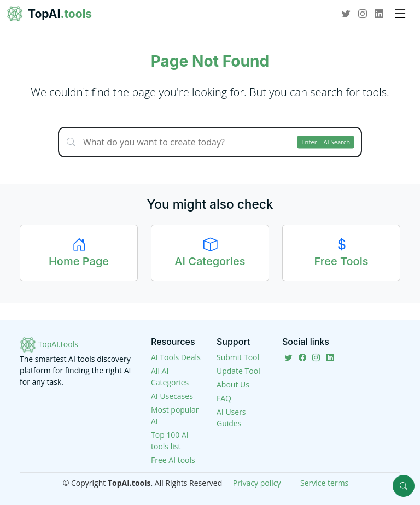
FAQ (224, 398)
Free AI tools (173, 460)
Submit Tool (238, 357)
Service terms (324, 483)
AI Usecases (172, 396)
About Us (233, 384)
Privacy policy (257, 483)
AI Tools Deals (176, 357)
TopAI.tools (49, 344)
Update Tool (238, 371)
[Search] (404, 486)
